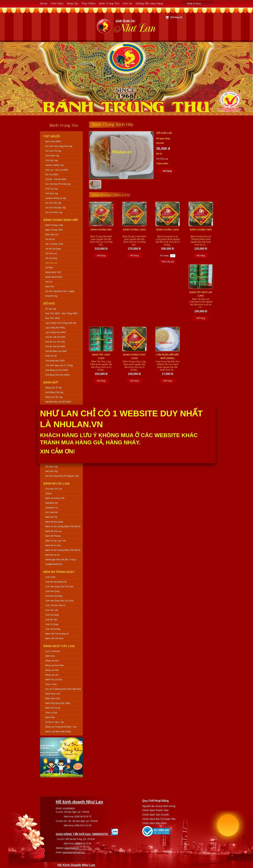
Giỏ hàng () (176, 17)
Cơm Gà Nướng (53, 629)
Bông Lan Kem (52, 661)
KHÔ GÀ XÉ (51, 356)
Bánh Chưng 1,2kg (54, 225)
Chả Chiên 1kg (52, 156)
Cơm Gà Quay (52, 615)
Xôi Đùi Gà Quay (53, 249)
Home (44, 3)
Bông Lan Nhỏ (52, 670)
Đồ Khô (49, 304)
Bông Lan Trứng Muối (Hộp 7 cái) (61, 727)
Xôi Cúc (49, 282)
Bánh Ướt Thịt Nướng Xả (57, 634)
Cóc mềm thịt (51, 512)
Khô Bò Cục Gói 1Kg (55, 342)
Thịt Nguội (52, 136)
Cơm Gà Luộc (52, 610)
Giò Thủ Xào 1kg (53, 203)
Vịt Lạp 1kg (51, 309)
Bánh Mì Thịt (51, 517)
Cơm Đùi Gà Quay (54, 596)
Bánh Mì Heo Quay (54, 522)
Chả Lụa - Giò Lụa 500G (57, 170)
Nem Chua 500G (53, 142)
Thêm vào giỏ (167, 262)
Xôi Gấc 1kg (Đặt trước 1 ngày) (60, 291)
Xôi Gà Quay (51, 258)
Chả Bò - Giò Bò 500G (56, 179)
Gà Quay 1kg (51, 467)
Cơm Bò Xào (51, 620)
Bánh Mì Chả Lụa (53, 531)
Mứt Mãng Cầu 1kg (54, 392)
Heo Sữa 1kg (51, 471)
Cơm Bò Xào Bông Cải (56, 582)
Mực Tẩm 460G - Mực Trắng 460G (62, 313)
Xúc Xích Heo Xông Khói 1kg (59, 146)
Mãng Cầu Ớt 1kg (53, 388)
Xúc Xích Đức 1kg (54, 212)
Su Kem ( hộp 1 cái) (55, 722)
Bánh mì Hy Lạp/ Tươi (56, 541)
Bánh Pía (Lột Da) (54, 680)
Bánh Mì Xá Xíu (53, 555)
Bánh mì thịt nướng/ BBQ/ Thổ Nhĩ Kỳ (63, 527)
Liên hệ (128, 3)
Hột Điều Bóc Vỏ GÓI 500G (58, 402)
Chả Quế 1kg (51, 160)
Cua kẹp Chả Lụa (53, 489)
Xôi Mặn (49, 268)
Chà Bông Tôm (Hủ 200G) (57, 375)
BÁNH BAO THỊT (53, 272)
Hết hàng (101, 256)
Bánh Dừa (50, 656)
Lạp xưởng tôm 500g (55, 328)
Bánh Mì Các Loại (57, 484)
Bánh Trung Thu (109, 3)
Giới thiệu (57, 3)
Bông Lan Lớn (52, 675)
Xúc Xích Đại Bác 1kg (55, 208)
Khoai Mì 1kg (51, 296)
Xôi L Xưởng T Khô (54, 244)
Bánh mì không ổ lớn (55, 498)
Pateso (48, 493)
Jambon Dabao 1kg (54, 165)
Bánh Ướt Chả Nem (54, 638)
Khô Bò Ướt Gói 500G (55, 337)
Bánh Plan (50, 717)
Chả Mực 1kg (52, 193)
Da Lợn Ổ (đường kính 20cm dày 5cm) (63, 689)
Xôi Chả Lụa (51, 253)
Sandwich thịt (52, 503)
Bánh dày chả (52, 235)
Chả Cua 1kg (51, 189)
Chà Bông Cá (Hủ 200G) (57, 370)
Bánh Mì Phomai (53, 536)
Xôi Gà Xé (50, 239)
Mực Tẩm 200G (53, 318)
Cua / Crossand (53, 651)
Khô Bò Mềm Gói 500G (56, 351)
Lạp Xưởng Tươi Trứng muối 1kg (61, 323)
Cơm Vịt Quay (52, 624)
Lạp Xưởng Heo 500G (56, 332)
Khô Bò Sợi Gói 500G (55, 347)
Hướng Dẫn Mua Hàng (149, 3)
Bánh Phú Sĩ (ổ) (53, 708)
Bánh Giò (50, 287)
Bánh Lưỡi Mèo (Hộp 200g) (58, 732)
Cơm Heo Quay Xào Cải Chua (59, 587)
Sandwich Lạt (52, 508)
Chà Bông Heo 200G (55, 361)
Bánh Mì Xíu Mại (53, 545)
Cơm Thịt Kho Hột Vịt (55, 605)
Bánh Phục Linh (53, 694)
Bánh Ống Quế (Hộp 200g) (58, 703)
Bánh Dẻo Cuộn (53, 698)
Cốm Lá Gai (51, 684)
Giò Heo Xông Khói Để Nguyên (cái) (62, 476)
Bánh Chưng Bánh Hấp (61, 220)
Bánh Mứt (51, 382)
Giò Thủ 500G (52, 175)
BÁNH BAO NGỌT (54, 277)
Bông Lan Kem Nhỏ (54, 665)
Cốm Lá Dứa (51, 713)
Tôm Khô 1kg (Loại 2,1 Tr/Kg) (59, 365)
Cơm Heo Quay (53, 591)
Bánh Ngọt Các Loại (59, 646)
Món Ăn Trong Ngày (59, 572)
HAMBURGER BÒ (54, 564)
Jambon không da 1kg (56, 198)
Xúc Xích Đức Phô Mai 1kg (58, 184)
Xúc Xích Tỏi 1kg (53, 151)
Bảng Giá (72, 3)
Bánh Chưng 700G (54, 230)
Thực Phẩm (88, 3)
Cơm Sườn (50, 577)
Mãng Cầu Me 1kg (54, 397)
